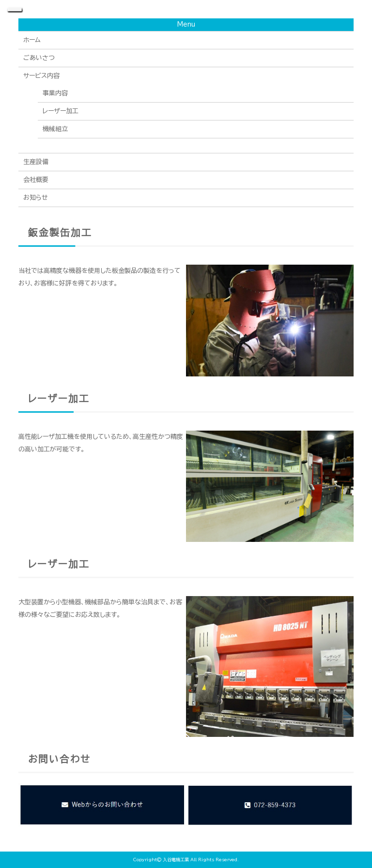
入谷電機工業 (176, 860)
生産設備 (36, 162)
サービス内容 (41, 76)
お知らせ (36, 198)
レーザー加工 (61, 111)
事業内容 (55, 93)
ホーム (32, 40)
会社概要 (36, 180)
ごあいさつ (39, 58)
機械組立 (55, 129)
